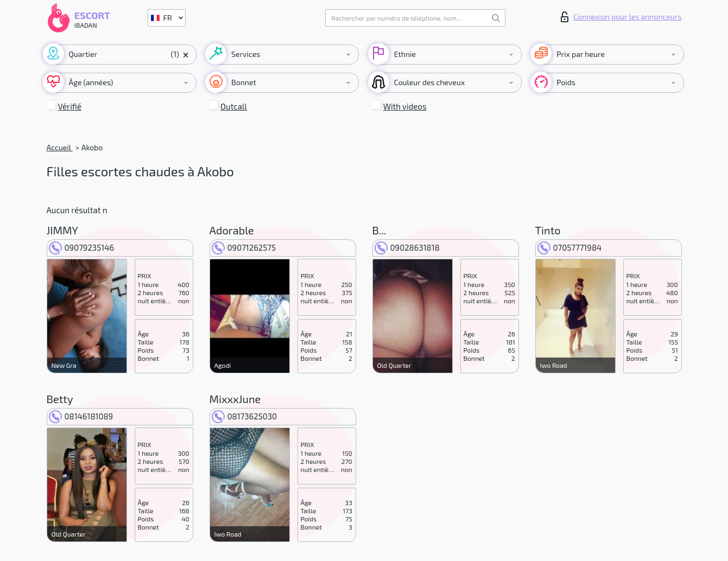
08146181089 (81, 416)
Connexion (621, 17)
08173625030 (245, 416)
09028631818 (407, 247)
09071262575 (244, 247)
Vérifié (70, 106)
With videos (405, 106)
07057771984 (570, 247)
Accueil (60, 147)
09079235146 (82, 247)
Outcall (234, 106)
